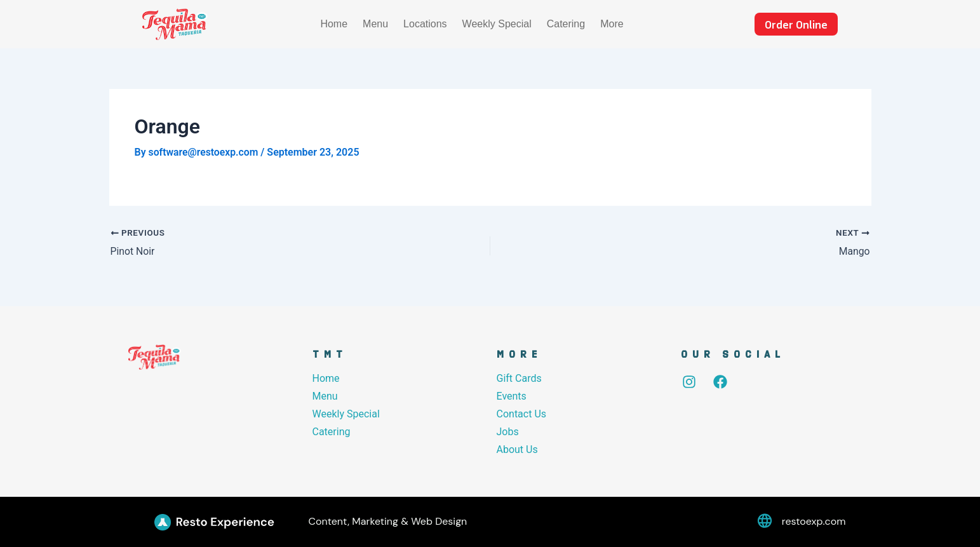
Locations (425, 24)
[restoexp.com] (765, 522)
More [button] (612, 24)
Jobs (508, 431)
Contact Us (522, 413)
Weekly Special (497, 24)
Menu (375, 24)
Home (334, 24)
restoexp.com (814, 521)
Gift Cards (519, 378)
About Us (517, 449)
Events (512, 395)
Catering (566, 24)
